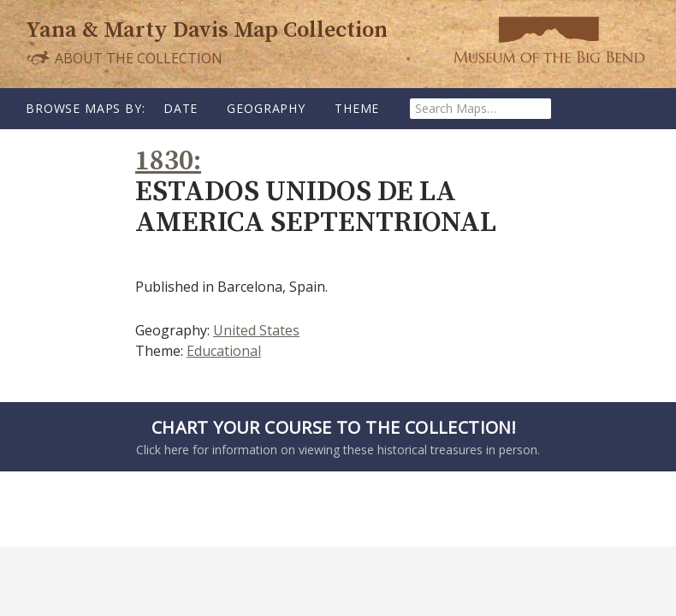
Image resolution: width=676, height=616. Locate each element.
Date (181, 108)
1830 (164, 161)
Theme (357, 108)
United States (256, 330)
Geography (266, 108)
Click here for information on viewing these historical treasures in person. (334, 436)
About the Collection (124, 58)
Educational (224, 351)
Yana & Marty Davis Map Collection (207, 30)
